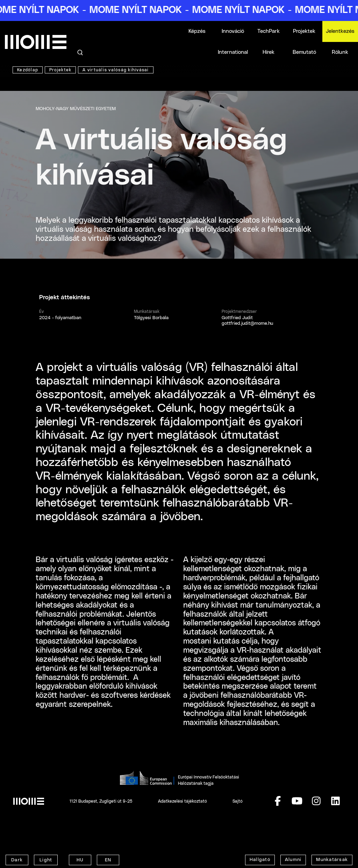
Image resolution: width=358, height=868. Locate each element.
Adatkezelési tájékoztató (182, 801)
